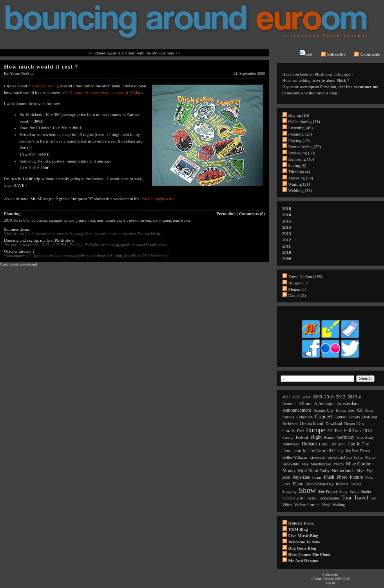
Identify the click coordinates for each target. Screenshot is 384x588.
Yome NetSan (22, 73)
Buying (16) (299, 115)
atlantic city (324, 410)
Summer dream (17, 229)
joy (341, 451)
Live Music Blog (303, 536)
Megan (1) (297, 289)
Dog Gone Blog (302, 548)
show (157, 220)
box (352, 410)
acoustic (290, 404)
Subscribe (333, 54)
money (110, 220)
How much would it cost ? (41, 67)
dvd (300, 431)
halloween (291, 444)
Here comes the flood (310, 554)
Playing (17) (299, 140)
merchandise (321, 464)
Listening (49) (301, 128)
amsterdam (348, 403)
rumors (133, 220)
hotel (323, 444)
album (305, 403)
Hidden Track (301, 523)
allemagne (324, 403)
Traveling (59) (301, 178)
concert (324, 417)
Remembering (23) (305, 147)
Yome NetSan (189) (306, 277)
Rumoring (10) (301, 159)
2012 (287, 240)
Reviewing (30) (302, 153)
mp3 (302, 470)
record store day (319, 484)
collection (304, 417)
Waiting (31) (299, 184)
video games (307, 505)
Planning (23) (300, 134)
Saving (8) (297, 165)
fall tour (335, 431)
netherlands (343, 470)
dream (349, 424)
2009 (287, 259)
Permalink (226, 213)
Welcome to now (304, 542)
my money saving (43, 86)
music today (319, 471)
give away (365, 437)
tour (176, 220)
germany (346, 437)
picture (357, 477)
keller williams (295, 457)
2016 (287, 215)
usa (373, 498)
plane (298, 484)
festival (302, 437)
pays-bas (301, 477)
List (306, 53)
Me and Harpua (303, 561)
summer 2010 (293, 498)
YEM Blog (298, 529)
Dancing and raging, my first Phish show (39, 240)
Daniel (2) (297, 295)
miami (339, 464)
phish (329, 477)
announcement (297, 410)
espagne (55, 220)
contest (341, 417)
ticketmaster (329, 498)
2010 (8, 220)
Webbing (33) (300, 190)
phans (317, 477)
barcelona (22, 220)
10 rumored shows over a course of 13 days (105, 92)
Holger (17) (299, 283)
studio (366, 491)
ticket (312, 498)
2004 (306, 397)
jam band (338, 444)
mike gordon (359, 464)
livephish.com (340, 457)
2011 (287, 246)
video (287, 505)
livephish (317, 457)
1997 (286, 397)
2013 (287, 233)
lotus (358, 457)
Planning (12, 213)
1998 (296, 397)
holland (309, 444)
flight (316, 437)
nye (360, 470)
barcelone (39, 220)
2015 (287, 221)
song (343, 491)
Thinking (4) (299, 172)
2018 (287, 208)
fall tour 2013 (358, 431)
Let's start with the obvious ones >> (150, 53)
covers (354, 417)
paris (121, 220)
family (288, 437)
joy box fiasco (358, 451)
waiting (339, 505)
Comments (367, 54)
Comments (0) (252, 213)
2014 (287, 227)
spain (167, 220)
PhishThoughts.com (158, 199)
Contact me (330, 575)
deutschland (312, 423)
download (334, 424)
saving (146, 220)
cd (360, 410)
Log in (330, 583)
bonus (341, 410)
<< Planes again (102, 53)
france (82, 220)
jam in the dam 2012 (315, 450)
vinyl (326, 505)
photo (342, 477)
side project (328, 491)
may (100, 220)
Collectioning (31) (304, 121)
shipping (290, 491)
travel (186, 220)
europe (69, 220)
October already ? (19, 251)
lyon (92, 220)
